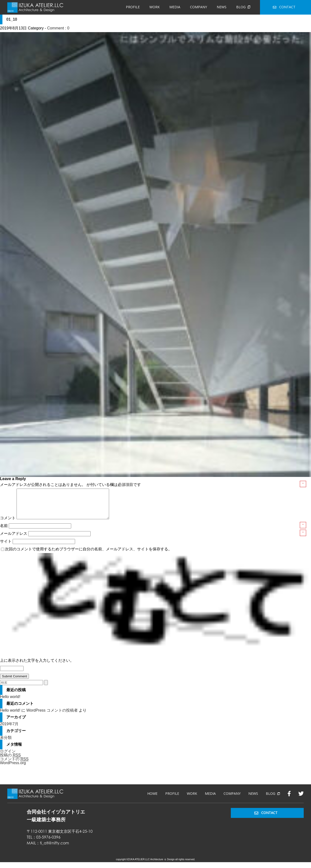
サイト (6, 547)
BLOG (243, 7)
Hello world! (10, 702)
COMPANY (199, 7)
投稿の (10, 761)
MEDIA (175, 7)
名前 (4, 532)
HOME (152, 799)
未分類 (6, 743)
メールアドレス (14, 539)
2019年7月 (9, 730)
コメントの (14, 765)
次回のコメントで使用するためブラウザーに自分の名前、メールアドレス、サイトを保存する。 (88, 555)
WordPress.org (13, 769)
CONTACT (284, 7)
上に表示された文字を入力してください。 (37, 666)
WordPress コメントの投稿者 (52, 716)
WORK (155, 7)
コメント (8, 524)
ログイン (8, 757)
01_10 (12, 19)
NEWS (222, 7)
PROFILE (133, 7)
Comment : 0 (58, 28)
